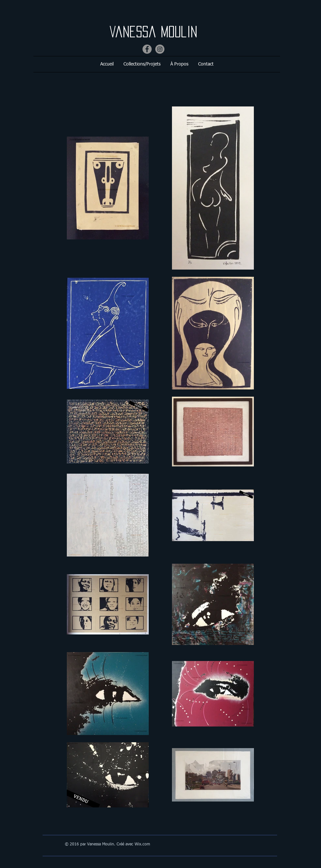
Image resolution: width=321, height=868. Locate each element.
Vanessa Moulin (158, 32)
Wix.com (142, 844)
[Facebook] (147, 49)
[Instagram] (160, 49)
